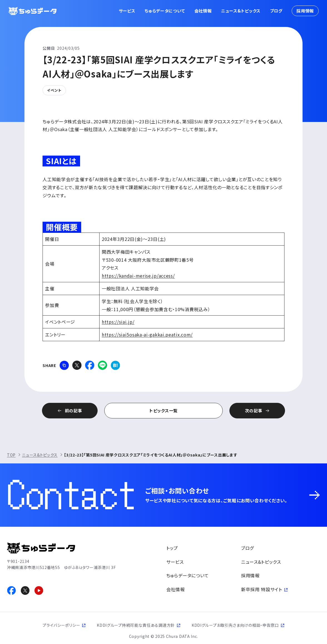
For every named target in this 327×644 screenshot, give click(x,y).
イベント (54, 90)
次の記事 (254, 410)
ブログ (276, 11)
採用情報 (305, 11)
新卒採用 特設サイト (262, 589)
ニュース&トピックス (241, 11)
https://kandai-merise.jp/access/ (138, 276)
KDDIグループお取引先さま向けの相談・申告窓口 (235, 625)
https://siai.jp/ (118, 322)
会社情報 (203, 11)
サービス (127, 11)
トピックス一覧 (163, 410)
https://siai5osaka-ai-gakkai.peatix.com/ (147, 335)
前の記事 (74, 410)
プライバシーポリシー (61, 625)
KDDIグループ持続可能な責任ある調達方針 (136, 625)
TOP (11, 455)
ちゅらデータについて (165, 11)
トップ (172, 548)
